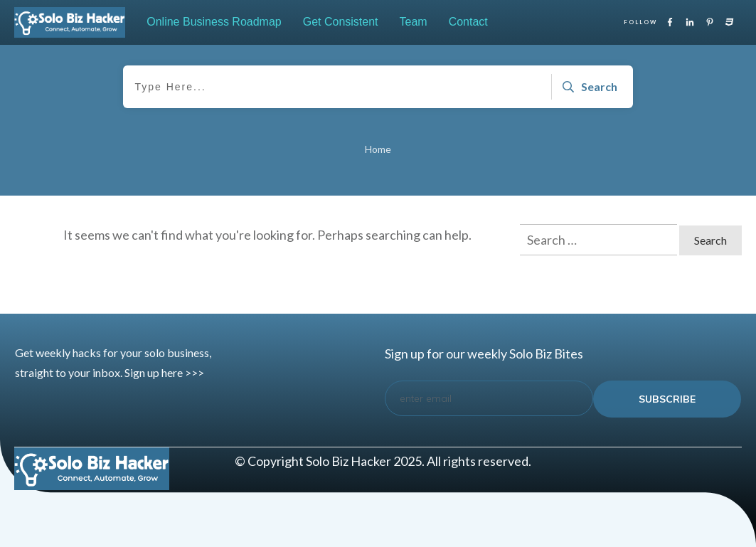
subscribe (667, 399)
